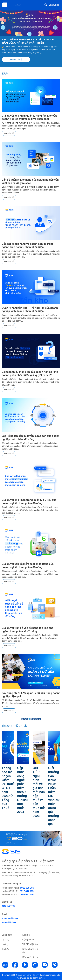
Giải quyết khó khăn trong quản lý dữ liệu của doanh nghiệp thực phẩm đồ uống (29, 502)
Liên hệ (26, 934)
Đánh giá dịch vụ (31, 956)
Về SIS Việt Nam (31, 943)
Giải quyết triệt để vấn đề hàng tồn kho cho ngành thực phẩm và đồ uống (28, 630)
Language (54, 5)
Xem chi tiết (16, 60)
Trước (24, 719)
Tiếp (34, 719)
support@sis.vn (9, 921)
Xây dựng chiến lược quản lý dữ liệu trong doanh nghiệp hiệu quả (31, 695)
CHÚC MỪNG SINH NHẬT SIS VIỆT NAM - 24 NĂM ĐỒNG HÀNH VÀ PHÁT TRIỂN (28, 41)
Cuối (39, 719)
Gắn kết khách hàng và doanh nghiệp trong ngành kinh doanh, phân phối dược (28, 245)
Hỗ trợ (5, 943)
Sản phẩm (7, 934)
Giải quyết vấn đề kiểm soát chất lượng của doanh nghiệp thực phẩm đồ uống (28, 566)
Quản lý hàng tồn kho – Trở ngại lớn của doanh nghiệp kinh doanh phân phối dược (30, 309)
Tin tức (5, 948)
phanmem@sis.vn (10, 917)
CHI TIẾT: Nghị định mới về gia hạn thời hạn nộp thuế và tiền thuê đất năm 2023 (38, 795)
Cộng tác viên (29, 939)
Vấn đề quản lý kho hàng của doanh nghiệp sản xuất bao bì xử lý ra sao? (30, 181)
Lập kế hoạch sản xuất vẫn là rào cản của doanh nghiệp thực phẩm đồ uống (31, 438)
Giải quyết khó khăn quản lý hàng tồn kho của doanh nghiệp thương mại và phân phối (29, 117)
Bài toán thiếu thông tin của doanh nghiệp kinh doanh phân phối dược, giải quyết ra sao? (30, 374)
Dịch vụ (6, 939)
